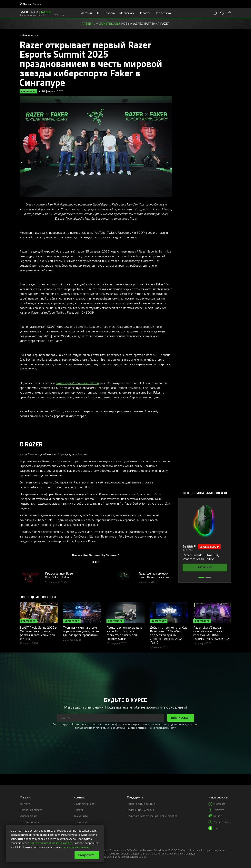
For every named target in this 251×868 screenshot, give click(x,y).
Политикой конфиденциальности (155, 728)
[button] (201, 577)
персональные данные (77, 847)
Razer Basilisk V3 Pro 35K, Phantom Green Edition (201, 557)
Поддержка (163, 13)
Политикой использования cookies (51, 843)
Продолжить (86, 855)
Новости (145, 13)
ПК (98, 13)
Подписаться (181, 718)
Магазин (86, 13)
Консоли (110, 13)
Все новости (30, 35)
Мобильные (127, 13)
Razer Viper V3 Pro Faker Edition (78, 383)
